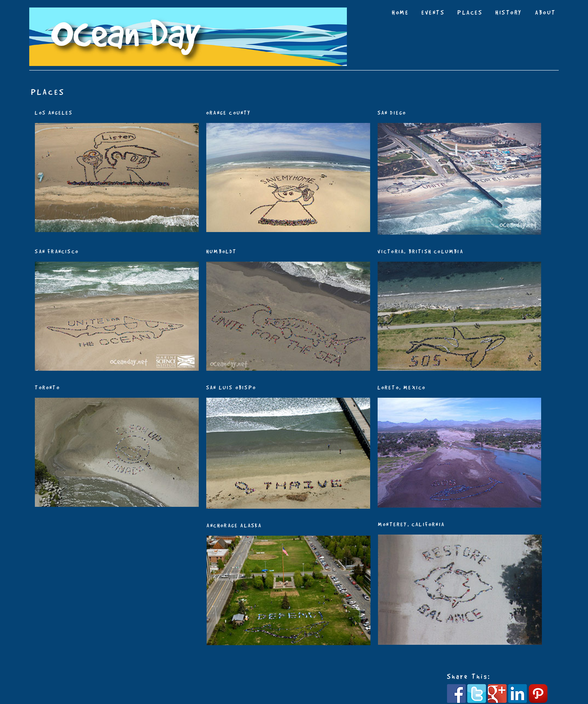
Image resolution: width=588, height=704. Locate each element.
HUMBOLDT (222, 252)
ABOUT (546, 12)
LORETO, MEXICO (402, 388)
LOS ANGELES (54, 113)
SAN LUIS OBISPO (231, 388)
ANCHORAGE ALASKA (234, 526)
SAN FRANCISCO (57, 252)
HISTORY (509, 12)
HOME (400, 12)
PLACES (470, 12)
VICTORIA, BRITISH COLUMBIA (421, 252)
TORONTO (47, 388)
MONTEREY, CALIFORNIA (411, 524)
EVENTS (433, 12)
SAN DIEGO (392, 113)
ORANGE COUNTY (229, 113)
